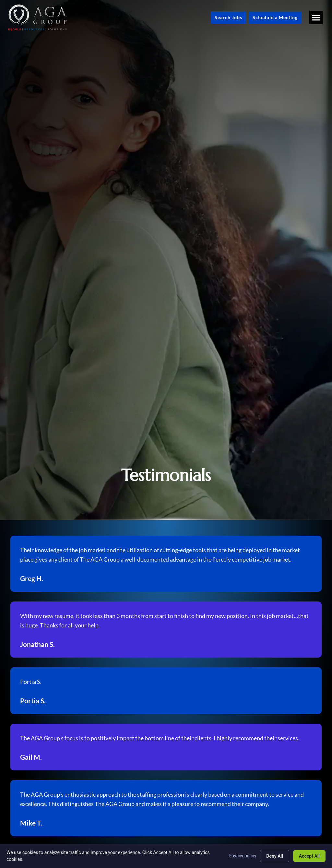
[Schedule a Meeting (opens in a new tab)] (275, 18)
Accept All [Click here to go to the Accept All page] (309, 856)
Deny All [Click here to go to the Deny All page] (275, 856)
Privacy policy (242, 856)
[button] (316, 18)
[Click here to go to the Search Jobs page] (228, 18)
